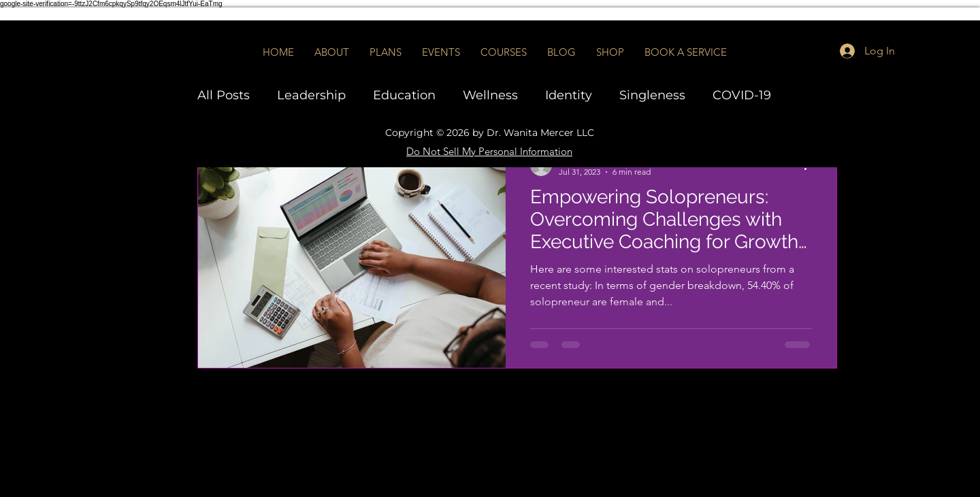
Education (404, 95)
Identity (569, 95)
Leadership (311, 95)
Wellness (490, 95)
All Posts (224, 95)
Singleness (652, 95)
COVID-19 (742, 95)
